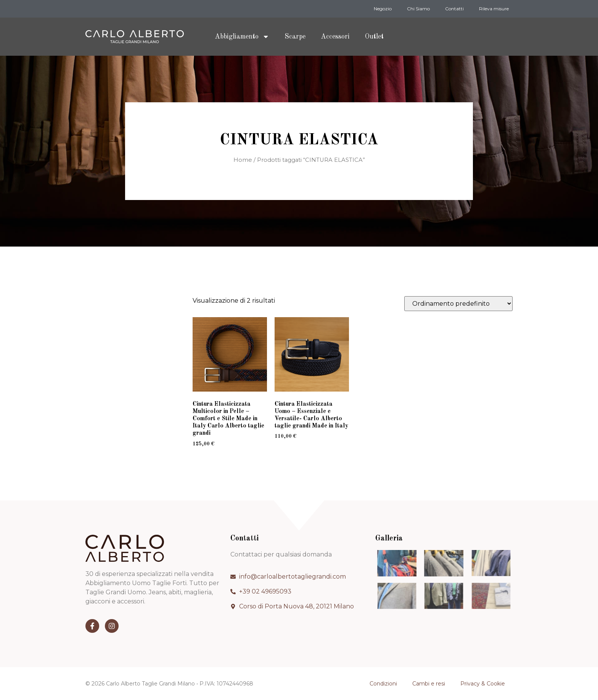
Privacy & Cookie (483, 684)
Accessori (335, 37)
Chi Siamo (418, 9)
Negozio (383, 9)
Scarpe (295, 37)
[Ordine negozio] (458, 304)
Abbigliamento (242, 37)
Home (243, 160)
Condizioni (383, 684)
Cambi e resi (429, 684)
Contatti (454, 9)
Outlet (374, 37)
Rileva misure (494, 9)
